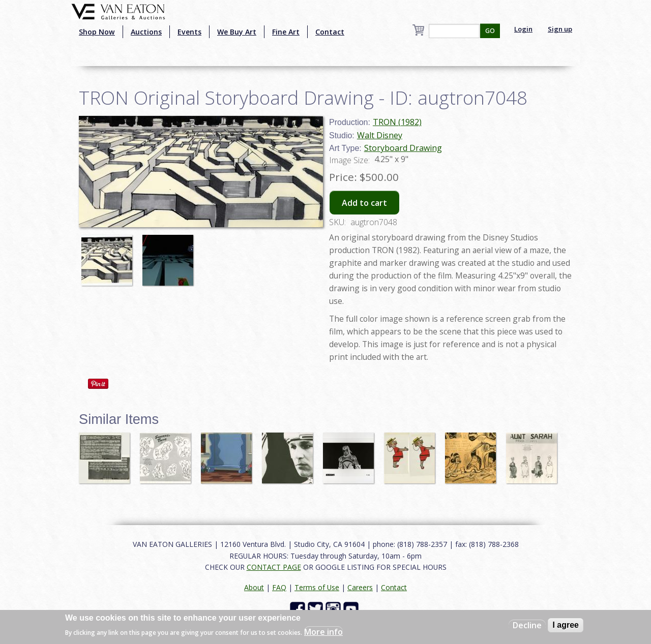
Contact (330, 32)
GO (490, 31)
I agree (566, 625)
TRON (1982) (397, 122)
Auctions (146, 32)
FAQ (279, 587)
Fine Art (286, 32)
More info (323, 632)
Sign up (560, 29)
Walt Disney (380, 135)
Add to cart (364, 203)
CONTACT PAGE (274, 567)
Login (523, 29)
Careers (360, 587)
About (254, 587)
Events (189, 32)
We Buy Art (237, 32)
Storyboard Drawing (403, 148)
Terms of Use (317, 587)
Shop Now (97, 32)
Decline (527, 625)
